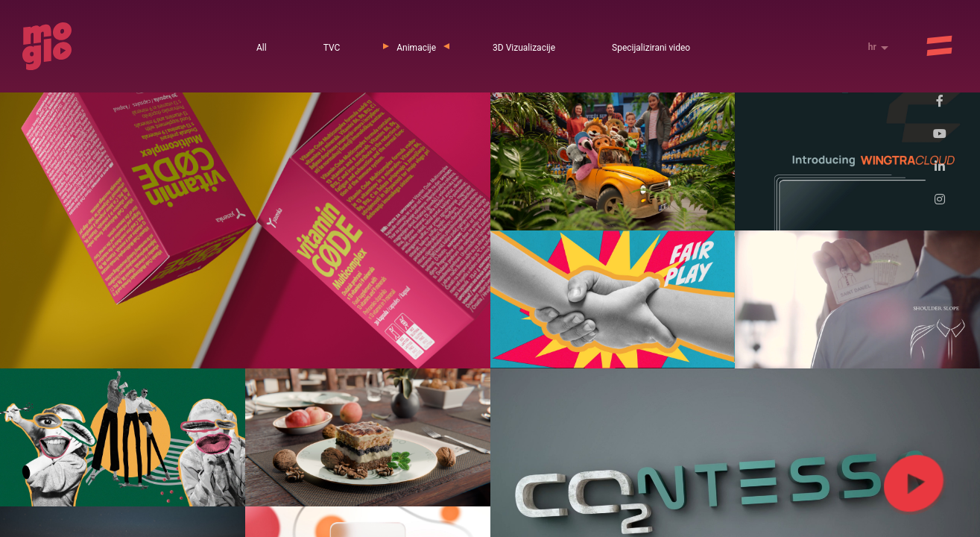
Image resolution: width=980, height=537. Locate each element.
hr (873, 47)
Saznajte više (753, 504)
